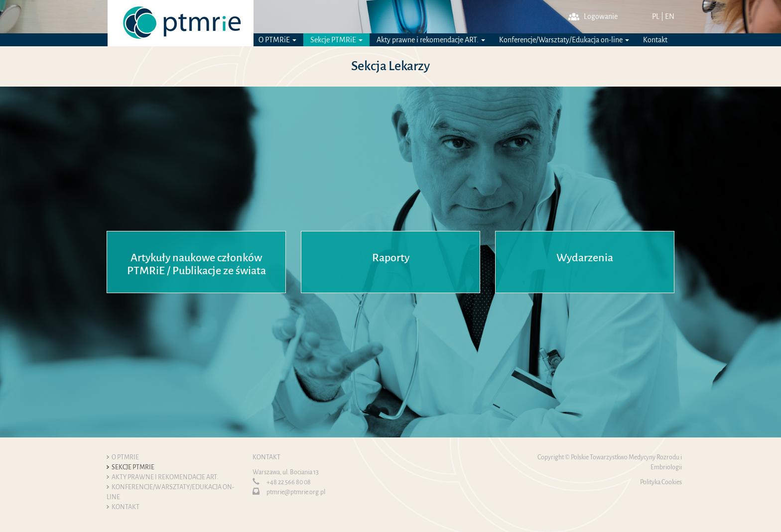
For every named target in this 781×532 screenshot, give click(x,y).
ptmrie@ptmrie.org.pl (296, 492)
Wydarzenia (585, 258)
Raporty (391, 258)
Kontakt (655, 40)
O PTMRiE (277, 40)
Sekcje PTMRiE (336, 40)
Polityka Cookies (661, 482)
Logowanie (593, 16)
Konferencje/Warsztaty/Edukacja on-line (564, 40)
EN (670, 16)
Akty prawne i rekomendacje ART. (431, 40)
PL (656, 16)
